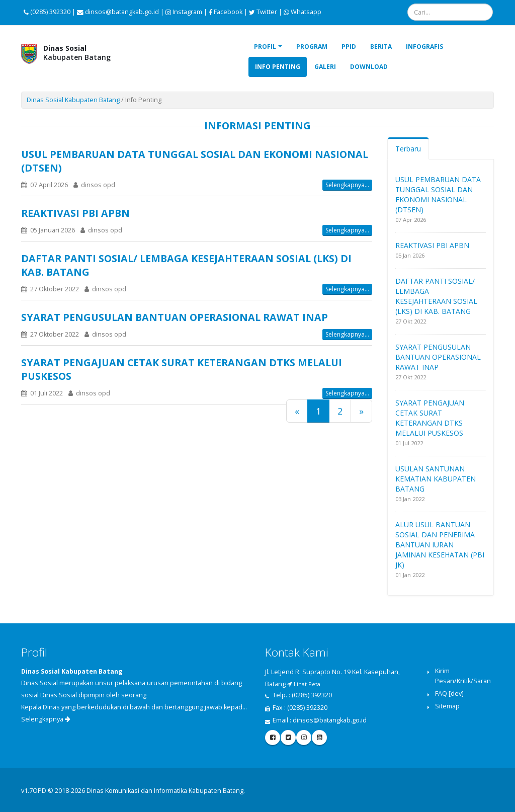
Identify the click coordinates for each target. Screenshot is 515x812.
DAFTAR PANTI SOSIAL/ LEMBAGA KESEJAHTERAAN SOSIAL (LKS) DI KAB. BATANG (436, 296)
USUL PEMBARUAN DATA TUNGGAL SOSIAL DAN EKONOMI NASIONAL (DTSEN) (438, 194)
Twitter (263, 12)
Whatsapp (303, 12)
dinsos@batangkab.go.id (330, 720)
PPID (349, 47)
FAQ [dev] (449, 694)
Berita (381, 47)
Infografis (424, 47)
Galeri (325, 67)
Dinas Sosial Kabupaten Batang (73, 100)
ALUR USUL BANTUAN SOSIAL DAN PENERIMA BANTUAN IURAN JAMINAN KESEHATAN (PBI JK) (440, 545)
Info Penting (278, 67)
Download (369, 67)
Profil (265, 47)
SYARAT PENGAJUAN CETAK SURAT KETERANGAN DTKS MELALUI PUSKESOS (430, 418)
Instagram (184, 12)
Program (312, 47)
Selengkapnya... (347, 185)
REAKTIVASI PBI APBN (75, 213)
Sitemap (447, 706)
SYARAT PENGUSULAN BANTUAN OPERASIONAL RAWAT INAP (175, 317)
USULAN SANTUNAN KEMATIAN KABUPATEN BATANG (436, 479)
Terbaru (408, 149)
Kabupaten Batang (77, 53)
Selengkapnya (46, 719)
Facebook (226, 12)
